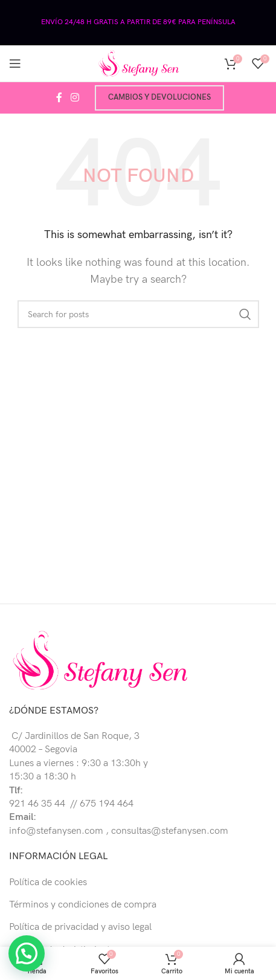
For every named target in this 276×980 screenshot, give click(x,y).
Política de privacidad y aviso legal (80, 927)
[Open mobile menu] (15, 63)
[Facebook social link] (59, 98)
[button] (27, 953)
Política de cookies (48, 882)
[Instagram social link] (75, 98)
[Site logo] (138, 63)
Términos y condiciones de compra (83, 905)
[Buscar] (138, 314)
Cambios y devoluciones (159, 97)
